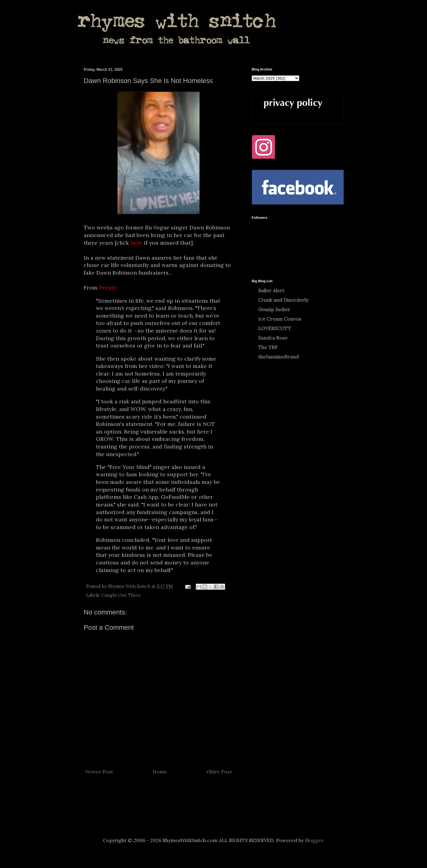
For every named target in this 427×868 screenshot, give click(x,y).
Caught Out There (121, 595)
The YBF (268, 347)
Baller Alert (271, 290)
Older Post (219, 772)
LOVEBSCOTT (275, 328)
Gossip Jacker (274, 309)
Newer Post (99, 772)
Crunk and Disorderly (283, 300)
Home (160, 772)
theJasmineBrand (278, 357)
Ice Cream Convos (280, 319)
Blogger (314, 840)
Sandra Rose (273, 338)
